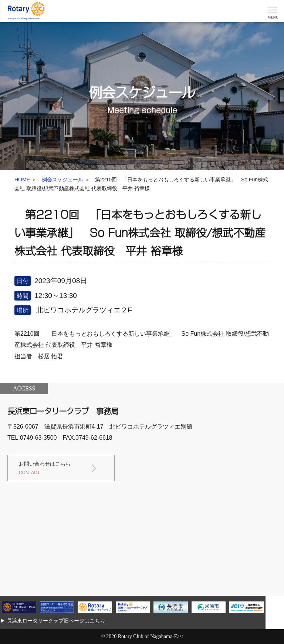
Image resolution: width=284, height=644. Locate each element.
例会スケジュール (62, 180)
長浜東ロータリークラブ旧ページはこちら (56, 621)
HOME (22, 180)
